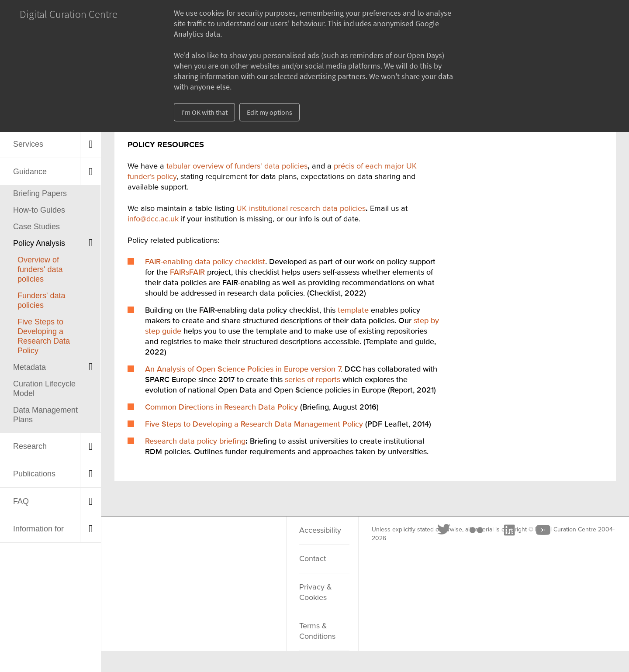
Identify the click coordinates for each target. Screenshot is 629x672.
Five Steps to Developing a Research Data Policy (44, 336)
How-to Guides (39, 210)
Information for (38, 529)
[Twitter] (144, 541)
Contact (313, 559)
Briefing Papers (40, 193)
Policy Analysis (39, 243)
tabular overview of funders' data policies (237, 166)
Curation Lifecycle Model (44, 389)
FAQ (21, 501)
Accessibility (320, 531)
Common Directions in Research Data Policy (221, 407)
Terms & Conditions (317, 631)
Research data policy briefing (195, 441)
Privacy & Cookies (316, 593)
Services (28, 144)
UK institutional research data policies (301, 209)
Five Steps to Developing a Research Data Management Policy (254, 424)
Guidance (30, 172)
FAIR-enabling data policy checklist (205, 262)
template (353, 310)
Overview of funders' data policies (40, 269)
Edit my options (270, 112)
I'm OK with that (204, 112)
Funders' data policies (41, 300)
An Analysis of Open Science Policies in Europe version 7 (243, 369)
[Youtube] (242, 541)
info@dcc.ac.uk (153, 219)
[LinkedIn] (209, 541)
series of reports (313, 380)
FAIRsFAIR (187, 272)
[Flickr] (176, 541)
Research (30, 446)
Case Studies (36, 227)
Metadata (29, 367)
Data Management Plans (45, 415)
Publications (34, 474)
